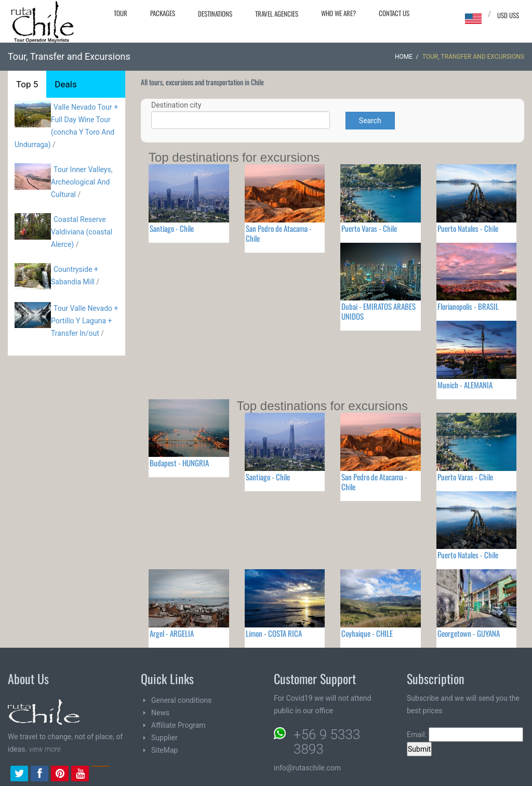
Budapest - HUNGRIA (179, 463)
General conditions (181, 700)
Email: (465, 735)
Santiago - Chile (172, 228)
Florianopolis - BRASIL (468, 306)
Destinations (215, 14)
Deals (65, 84)
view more (45, 749)
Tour (121, 13)
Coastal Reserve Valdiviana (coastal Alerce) (82, 232)
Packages (163, 13)
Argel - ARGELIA (172, 633)
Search (370, 121)
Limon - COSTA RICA (274, 633)
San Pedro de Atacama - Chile (279, 233)
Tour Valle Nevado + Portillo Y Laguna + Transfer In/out (84, 321)
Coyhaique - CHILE (367, 633)
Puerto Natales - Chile (468, 228)
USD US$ (508, 15)
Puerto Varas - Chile (369, 228)
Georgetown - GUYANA (469, 633)
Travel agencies (277, 14)
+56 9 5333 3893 (327, 742)
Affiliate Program (178, 725)
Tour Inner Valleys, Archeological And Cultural (82, 182)
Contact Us (394, 13)
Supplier (164, 738)
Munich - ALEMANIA (465, 385)
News (160, 713)
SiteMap (164, 750)
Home (404, 57)
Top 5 (27, 84)
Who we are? (338, 13)
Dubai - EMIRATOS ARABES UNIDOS (378, 311)
